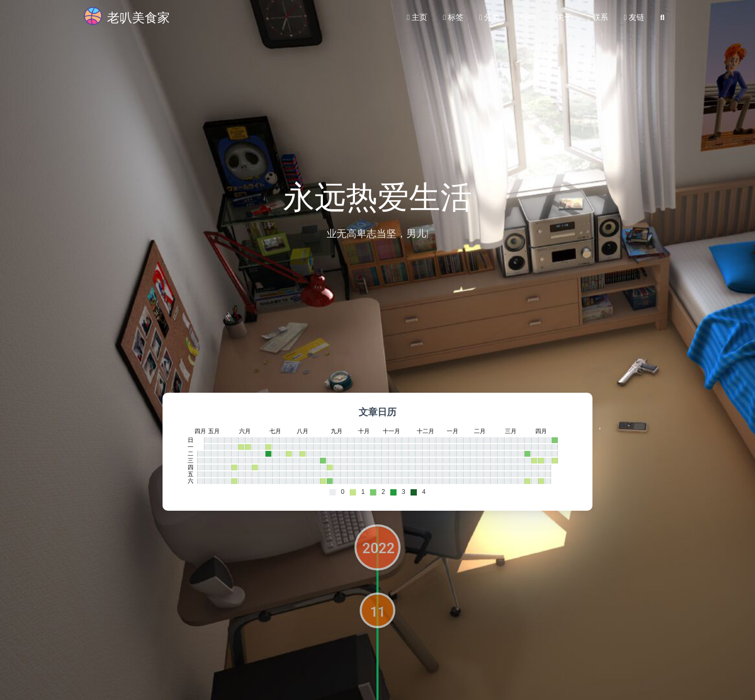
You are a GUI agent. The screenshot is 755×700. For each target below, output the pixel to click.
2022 (379, 548)
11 (378, 612)
